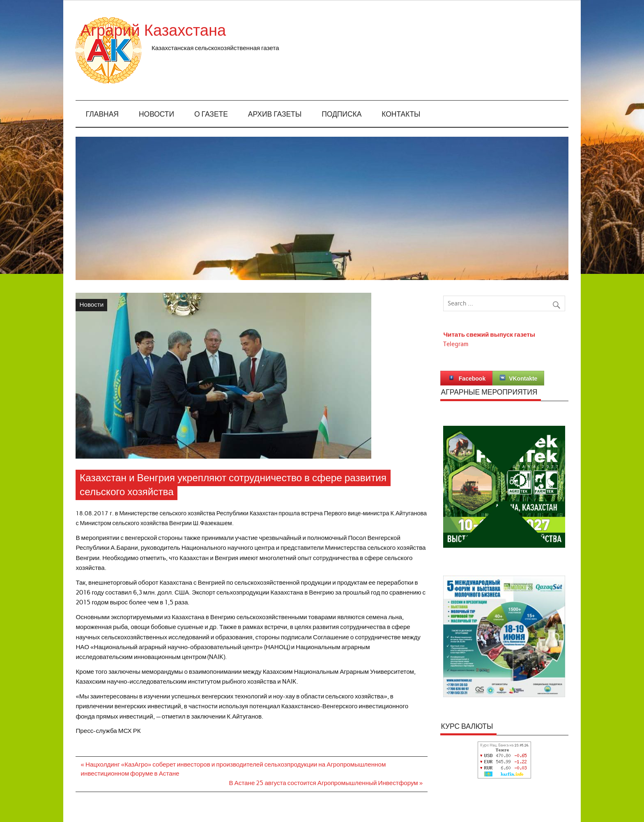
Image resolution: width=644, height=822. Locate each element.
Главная (102, 114)
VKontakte (518, 378)
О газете (211, 114)
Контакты (401, 114)
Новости (156, 114)
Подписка (342, 114)
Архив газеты (275, 114)
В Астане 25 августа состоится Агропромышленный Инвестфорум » (326, 783)
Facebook (466, 378)
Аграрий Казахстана (225, 31)
